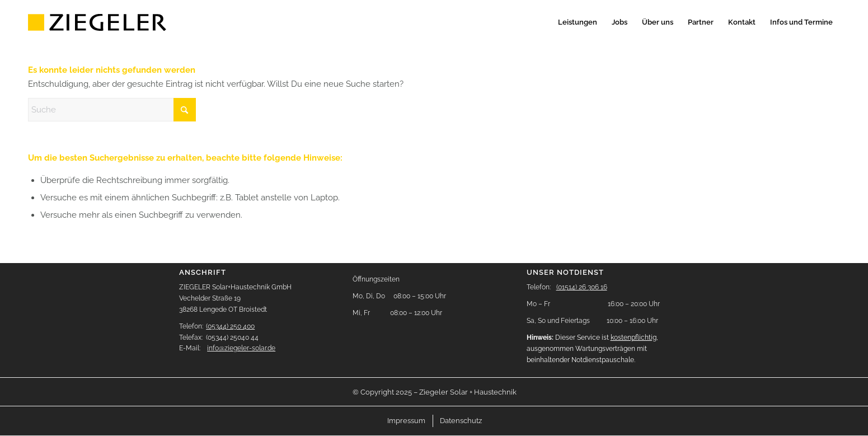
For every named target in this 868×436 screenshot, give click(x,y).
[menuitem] (578, 22)
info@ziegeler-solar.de (241, 348)
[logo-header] (98, 22)
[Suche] (112, 110)
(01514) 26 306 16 (582, 287)
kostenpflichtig (634, 337)
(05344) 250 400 (230, 326)
